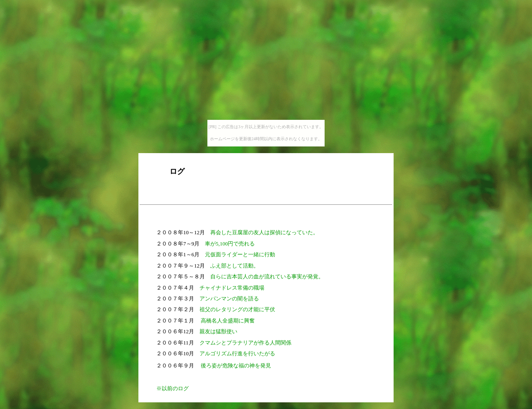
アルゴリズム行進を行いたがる (237, 353)
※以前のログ (172, 388)
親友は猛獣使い (218, 331)
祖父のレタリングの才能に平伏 (237, 309)
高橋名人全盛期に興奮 (228, 321)
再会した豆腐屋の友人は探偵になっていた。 (264, 232)
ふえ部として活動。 (235, 266)
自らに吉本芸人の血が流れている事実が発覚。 (267, 276)
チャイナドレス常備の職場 (232, 288)
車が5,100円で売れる (230, 244)
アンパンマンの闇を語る (229, 299)
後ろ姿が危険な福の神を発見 (236, 366)
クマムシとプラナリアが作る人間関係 (245, 343)
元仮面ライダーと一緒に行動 (240, 254)
